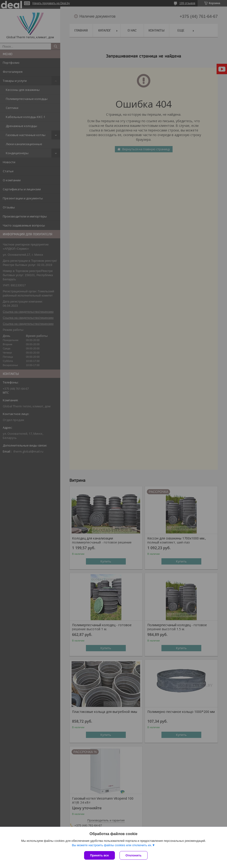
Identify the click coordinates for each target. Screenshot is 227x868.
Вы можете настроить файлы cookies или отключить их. (112, 845)
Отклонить (134, 855)
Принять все (99, 855)
